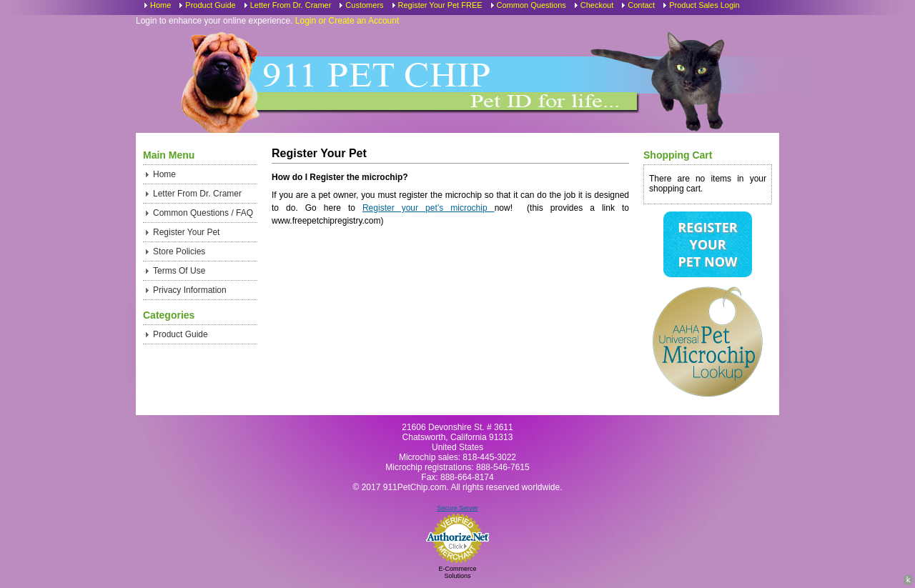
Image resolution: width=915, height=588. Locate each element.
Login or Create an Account (347, 21)
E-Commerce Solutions (457, 572)
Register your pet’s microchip (429, 208)
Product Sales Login (704, 5)
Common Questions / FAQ (203, 213)
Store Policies (179, 251)
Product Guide (210, 5)
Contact (641, 5)
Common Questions (531, 5)
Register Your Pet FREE (440, 5)
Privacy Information (190, 290)
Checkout (597, 5)
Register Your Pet (186, 232)
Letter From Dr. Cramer (291, 5)
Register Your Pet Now (707, 244)
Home (160, 5)
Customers (364, 5)
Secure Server (457, 508)
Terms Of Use (179, 271)
